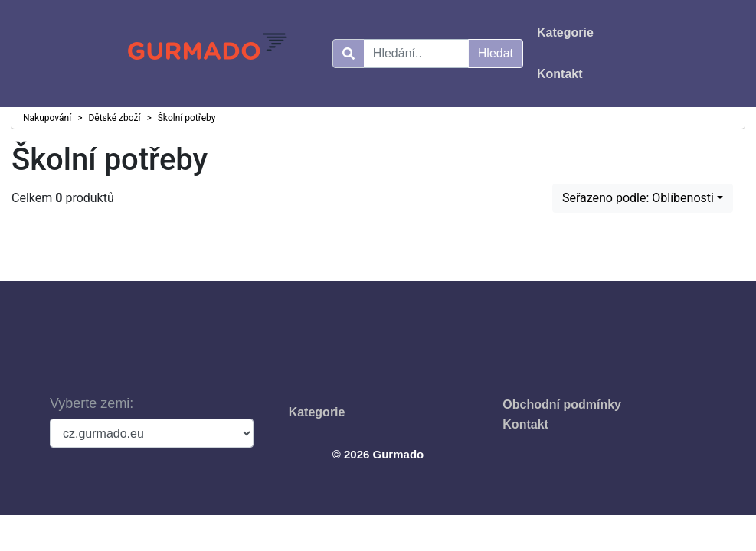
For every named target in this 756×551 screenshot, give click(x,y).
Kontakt (525, 424)
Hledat (496, 53)
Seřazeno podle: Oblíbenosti (638, 198)
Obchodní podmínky (562, 404)
